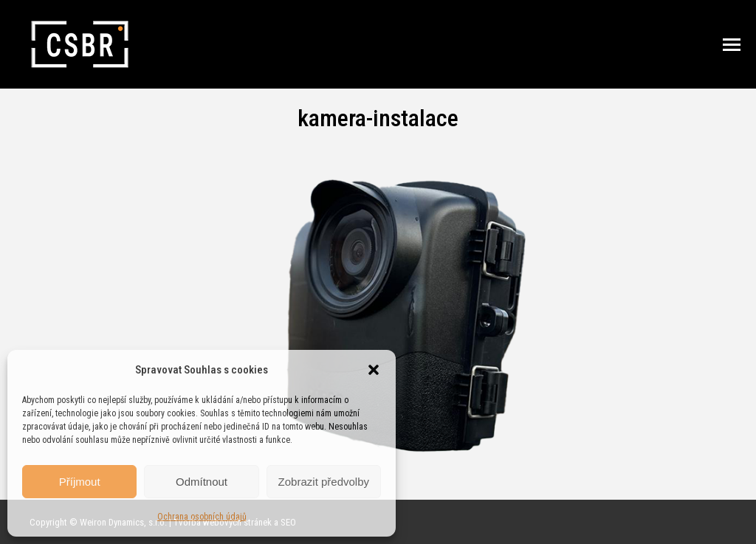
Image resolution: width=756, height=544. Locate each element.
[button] (374, 370)
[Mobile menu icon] (732, 45)
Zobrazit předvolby (324, 482)
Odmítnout (202, 482)
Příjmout (80, 482)
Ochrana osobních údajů (202, 517)
